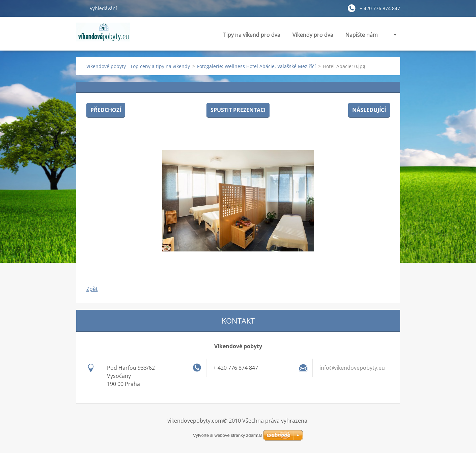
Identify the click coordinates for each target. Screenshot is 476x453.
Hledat (80, 8)
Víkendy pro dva (313, 35)
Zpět (92, 289)
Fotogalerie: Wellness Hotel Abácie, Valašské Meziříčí (256, 66)
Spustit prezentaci (238, 110)
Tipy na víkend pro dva (252, 35)
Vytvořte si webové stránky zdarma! (228, 435)
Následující (369, 110)
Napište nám (362, 35)
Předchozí (106, 110)
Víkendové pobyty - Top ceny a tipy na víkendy (138, 66)
